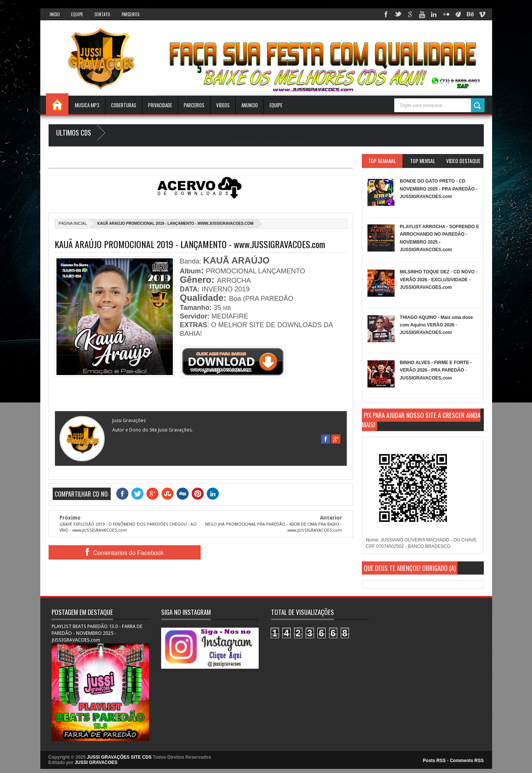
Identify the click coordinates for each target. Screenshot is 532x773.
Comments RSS (467, 761)
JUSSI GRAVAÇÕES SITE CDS (119, 757)
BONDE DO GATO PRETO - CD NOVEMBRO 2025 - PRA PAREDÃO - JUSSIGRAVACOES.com (439, 189)
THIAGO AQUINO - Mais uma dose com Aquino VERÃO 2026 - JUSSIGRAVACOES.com (436, 325)
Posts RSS (434, 761)
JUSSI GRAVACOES (96, 762)
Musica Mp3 (87, 105)
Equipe (77, 14)
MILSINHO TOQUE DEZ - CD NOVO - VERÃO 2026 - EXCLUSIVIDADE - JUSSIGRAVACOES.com (439, 280)
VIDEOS (223, 105)
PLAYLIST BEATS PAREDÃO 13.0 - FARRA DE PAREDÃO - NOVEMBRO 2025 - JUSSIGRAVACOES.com (97, 633)
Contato (102, 14)
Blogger (295, 143)
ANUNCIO (250, 105)
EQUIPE (276, 105)
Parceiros (130, 14)
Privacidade (160, 105)
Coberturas (124, 105)
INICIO (55, 14)
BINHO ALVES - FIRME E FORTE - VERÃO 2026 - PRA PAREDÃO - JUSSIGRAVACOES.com (436, 370)
